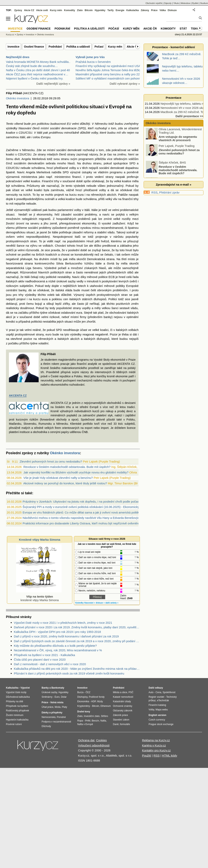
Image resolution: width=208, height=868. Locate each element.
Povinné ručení (14, 724)
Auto (151, 692)
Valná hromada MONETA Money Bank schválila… (39, 62)
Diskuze (172, 10)
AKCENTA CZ (18, 396)
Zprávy (18, 10)
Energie (120, 10)
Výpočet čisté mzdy (16, 692)
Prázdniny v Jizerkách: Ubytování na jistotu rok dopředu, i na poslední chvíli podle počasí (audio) (86, 502)
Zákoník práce (120, 715)
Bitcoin (89, 10)
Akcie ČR (133, 47)
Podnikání (55, 47)
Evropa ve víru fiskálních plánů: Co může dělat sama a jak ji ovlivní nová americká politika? (82, 512)
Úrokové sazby (49, 692)
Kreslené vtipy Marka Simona (40, 540)
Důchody (46, 726)
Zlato (80, 10)
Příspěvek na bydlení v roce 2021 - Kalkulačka (44, 655)
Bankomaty (58, 688)
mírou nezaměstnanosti (108, 228)
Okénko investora (18, 98)
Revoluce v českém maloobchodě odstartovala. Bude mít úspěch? (67, 467)
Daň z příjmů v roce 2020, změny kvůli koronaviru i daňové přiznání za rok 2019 (66, 636)
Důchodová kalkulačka (18, 697)
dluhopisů (103, 339)
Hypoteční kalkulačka (17, 720)
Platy (64, 707)
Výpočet (25, 688)
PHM (88, 721)
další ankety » (112, 603)
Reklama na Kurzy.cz (156, 740)
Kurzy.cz (10, 34)
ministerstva (29, 177)
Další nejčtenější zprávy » (53, 84)
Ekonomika (83, 701)
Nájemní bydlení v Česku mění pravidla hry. (35, 78)
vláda (69, 290)
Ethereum (106, 706)
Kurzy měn (115, 47)
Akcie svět (42, 10)
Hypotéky (100, 10)
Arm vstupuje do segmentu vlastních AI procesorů (178, 139)
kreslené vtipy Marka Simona (39, 596)
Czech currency (157, 720)
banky (108, 317)
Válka (163, 10)
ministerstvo (63, 177)
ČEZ (88, 692)
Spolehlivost (169, 692)
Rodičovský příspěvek (18, 711)
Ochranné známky (123, 706)
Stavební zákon (121, 720)
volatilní (43, 343)
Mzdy (100, 701)
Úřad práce (47, 707)
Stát (183, 29)
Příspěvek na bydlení (17, 706)
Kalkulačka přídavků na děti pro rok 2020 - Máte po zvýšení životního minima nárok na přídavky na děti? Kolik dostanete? (77, 669)
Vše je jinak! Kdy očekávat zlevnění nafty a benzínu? (58, 478)
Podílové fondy (97, 697)
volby (95, 133)
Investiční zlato (92, 716)
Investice (13, 47)
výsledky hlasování (19, 128)
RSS (154, 192)
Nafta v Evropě (85, 724)
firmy (83, 317)
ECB (112, 277)
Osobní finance (34, 47)
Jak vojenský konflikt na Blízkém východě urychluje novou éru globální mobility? (76, 472)
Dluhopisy (82, 697)
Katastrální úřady (122, 701)
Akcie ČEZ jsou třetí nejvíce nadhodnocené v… (37, 74)
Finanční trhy (50, 181)
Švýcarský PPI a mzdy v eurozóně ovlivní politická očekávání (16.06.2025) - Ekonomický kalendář (87, 507)
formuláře (125, 724)
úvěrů (133, 281)
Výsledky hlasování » (85, 603)
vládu (111, 232)
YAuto (176, 3)
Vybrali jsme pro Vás (90, 57)
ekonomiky (89, 223)
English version (157, 715)
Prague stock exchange (161, 724)
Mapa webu (162, 710)
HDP (94, 701)
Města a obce (120, 692)
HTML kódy (170, 755)
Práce (154, 10)
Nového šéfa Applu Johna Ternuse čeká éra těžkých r (111, 70)
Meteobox (186, 3)
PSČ (131, 692)
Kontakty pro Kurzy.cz (156, 750)
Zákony (145, 10)
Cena (158, 692)
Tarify (111, 10)
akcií (9, 317)
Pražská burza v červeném (93, 62)
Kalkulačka (133, 10)
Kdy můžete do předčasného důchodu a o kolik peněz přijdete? (55, 646)
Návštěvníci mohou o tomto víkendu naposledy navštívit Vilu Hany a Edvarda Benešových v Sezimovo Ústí (93, 518)
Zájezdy (168, 3)
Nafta (103, 721)
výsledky (31, 295)
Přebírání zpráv (169, 192)
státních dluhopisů (94, 299)
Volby (151, 710)
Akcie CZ (29, 10)
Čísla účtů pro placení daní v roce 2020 (40, 660)
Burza (80, 692)
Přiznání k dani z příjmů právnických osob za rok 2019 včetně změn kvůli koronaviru (69, 673)
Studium (204, 3)
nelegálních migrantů (36, 219)
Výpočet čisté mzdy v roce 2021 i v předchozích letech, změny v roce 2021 (63, 623)
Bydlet (195, 3)
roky (42, 277)
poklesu (57, 299)
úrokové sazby (66, 281)
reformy (89, 232)
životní (10, 223)
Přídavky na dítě (15, 701)
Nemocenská (49, 717)
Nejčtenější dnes (18, 57)
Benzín (95, 721)
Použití (147, 755)
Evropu (46, 137)
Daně (116, 724)
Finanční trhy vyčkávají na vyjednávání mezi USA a (109, 66)
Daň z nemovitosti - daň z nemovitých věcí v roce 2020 (50, 664)
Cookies (101, 740)
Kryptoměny (84, 706)
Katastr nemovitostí (123, 697)
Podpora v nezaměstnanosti (56, 722)
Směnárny (47, 697)
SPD (82, 128)
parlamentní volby (69, 210)
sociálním (20, 163)
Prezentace (173, 98)
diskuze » (100, 603)
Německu (101, 124)
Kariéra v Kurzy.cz (154, 745)
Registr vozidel (156, 697)
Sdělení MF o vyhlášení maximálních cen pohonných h (112, 78)
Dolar (64, 697)
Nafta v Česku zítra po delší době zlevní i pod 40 (38, 70)
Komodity (69, 10)
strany (42, 154)
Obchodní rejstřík (154, 3)
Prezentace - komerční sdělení (173, 47)
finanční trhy (130, 199)
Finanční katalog (157, 705)
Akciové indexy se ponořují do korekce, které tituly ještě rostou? (65, 483)
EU (69, 124)
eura (81, 195)
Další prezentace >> (189, 116)
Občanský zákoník (123, 711)
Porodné (61, 717)
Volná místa (57, 702)
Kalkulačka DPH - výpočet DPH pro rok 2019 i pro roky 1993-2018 (57, 632)
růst (136, 190)
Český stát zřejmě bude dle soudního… (32, 66)
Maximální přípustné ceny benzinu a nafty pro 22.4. (109, 74)
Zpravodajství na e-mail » (173, 184)
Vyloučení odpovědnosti (94, 745)
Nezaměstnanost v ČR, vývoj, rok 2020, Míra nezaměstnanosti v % (58, 650)
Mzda (58, 707)
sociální (55, 128)
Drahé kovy (84, 712)
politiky (120, 286)
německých (98, 195)
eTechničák (163, 700)
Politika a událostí (78, 47)
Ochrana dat (86, 740)
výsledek (79, 186)
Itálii (40, 133)
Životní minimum (15, 715)
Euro (57, 697)
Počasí (99, 47)
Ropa (80, 721)
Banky (45, 688)
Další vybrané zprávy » (125, 84)
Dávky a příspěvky (52, 713)
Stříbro (104, 716)
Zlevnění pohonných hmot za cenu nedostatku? (51, 461)
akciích (112, 195)
